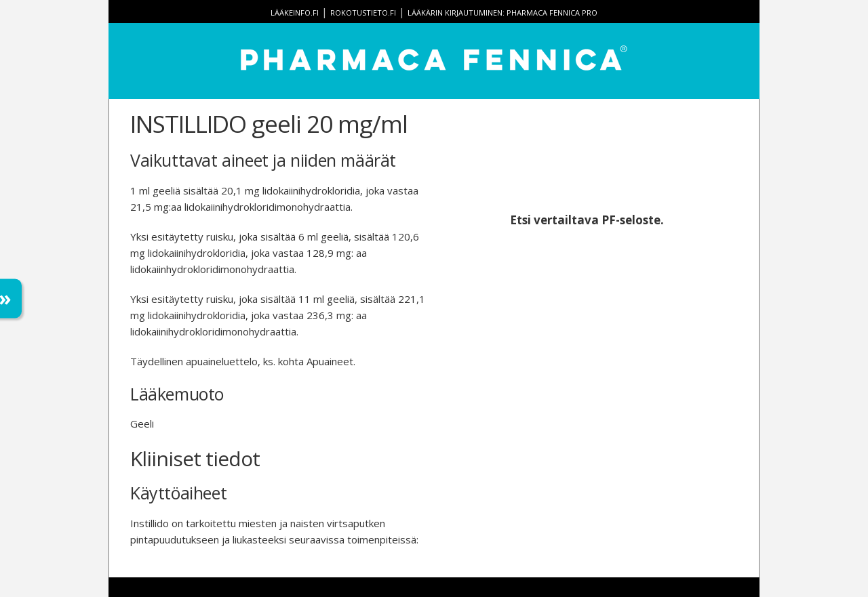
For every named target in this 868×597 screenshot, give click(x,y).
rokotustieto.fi (363, 13)
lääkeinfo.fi (295, 13)
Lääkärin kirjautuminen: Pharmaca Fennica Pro (502, 13)
